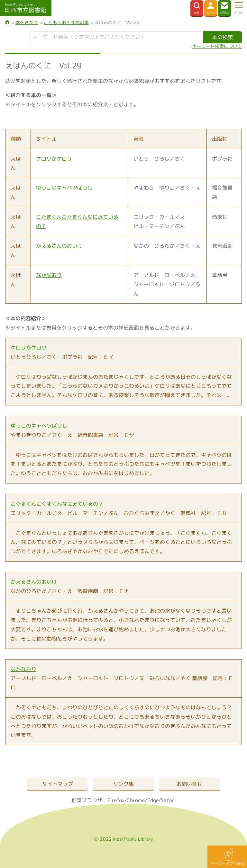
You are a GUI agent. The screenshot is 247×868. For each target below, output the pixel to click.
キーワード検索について (217, 46)
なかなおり (49, 275)
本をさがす (27, 22)
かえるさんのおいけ (59, 246)
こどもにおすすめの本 (66, 22)
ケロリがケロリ (54, 159)
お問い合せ (189, 784)
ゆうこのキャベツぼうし (64, 188)
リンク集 (123, 784)
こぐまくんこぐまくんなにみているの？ (57, 504)
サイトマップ (58, 784)
